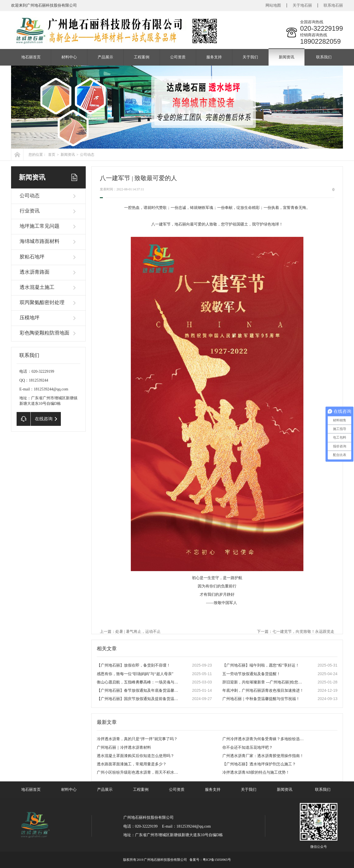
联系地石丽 (333, 5)
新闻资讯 (287, 57)
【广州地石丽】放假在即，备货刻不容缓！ (134, 665)
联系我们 (324, 57)
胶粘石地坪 (32, 257)
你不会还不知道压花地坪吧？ (248, 747)
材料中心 (69, 57)
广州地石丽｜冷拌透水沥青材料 (124, 747)
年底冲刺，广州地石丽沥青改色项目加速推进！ (263, 690)
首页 (52, 155)
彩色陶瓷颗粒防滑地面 (45, 333)
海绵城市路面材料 (40, 241)
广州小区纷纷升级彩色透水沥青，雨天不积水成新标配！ (139, 772)
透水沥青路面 (35, 272)
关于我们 (250, 57)
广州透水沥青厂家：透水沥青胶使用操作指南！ (263, 756)
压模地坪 (30, 318)
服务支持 (214, 57)
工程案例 (142, 57)
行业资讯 (30, 211)
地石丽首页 (31, 57)
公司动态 (87, 155)
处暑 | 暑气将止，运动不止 (138, 632)
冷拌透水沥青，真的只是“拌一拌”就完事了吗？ (137, 739)
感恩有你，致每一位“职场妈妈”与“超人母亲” (135, 674)
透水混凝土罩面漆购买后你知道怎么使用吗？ (136, 756)
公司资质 (178, 57)
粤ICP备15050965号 (217, 860)
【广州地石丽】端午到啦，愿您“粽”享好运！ (261, 665)
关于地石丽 (302, 5)
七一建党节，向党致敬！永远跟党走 (303, 632)
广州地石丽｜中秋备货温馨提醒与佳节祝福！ (261, 699)
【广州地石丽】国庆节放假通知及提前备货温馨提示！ (139, 699)
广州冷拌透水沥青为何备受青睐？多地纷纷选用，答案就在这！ (264, 739)
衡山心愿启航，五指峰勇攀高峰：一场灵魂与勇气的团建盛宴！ (139, 682)
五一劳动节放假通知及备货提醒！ (251, 674)
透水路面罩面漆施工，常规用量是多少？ (132, 764)
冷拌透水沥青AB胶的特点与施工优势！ (256, 772)
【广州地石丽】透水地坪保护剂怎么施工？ (259, 764)
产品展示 (105, 57)
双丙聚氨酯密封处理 (42, 302)
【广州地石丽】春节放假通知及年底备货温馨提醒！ (139, 690)
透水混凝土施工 (37, 287)
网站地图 (273, 5)
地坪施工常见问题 (40, 226)
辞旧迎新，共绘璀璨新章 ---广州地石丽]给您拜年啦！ (264, 682)
